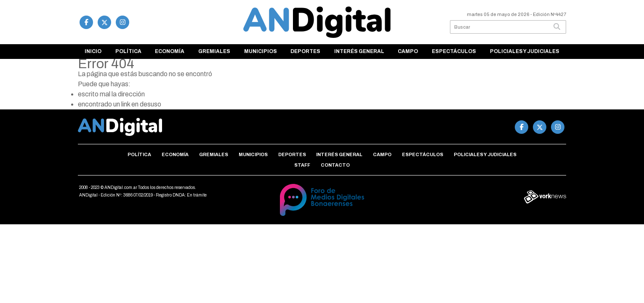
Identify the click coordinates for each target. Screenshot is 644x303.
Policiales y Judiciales (525, 51)
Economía (170, 51)
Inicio (93, 51)
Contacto (335, 165)
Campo (408, 51)
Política (128, 51)
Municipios (261, 51)
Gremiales (214, 51)
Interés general (359, 51)
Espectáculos (454, 51)
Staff (302, 165)
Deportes (305, 51)
